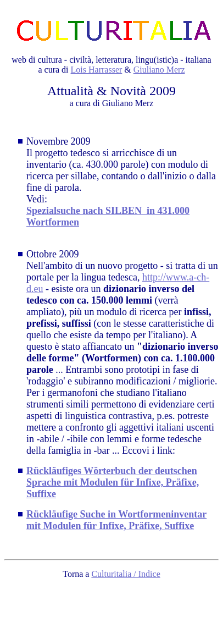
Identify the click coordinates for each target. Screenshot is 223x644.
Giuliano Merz (159, 70)
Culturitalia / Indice (126, 574)
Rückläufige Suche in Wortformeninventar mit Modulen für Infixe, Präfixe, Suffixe (116, 520)
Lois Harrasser (97, 70)
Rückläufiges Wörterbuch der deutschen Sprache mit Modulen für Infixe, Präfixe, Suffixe (113, 482)
